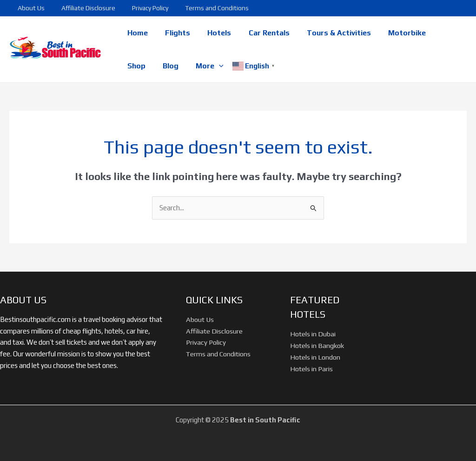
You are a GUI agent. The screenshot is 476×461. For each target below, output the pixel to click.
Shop (436, 33)
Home (136, 33)
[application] (180, 66)
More (171, 66)
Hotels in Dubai (313, 334)
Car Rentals (260, 33)
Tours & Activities (328, 33)
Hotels (213, 33)
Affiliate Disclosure (83, 8)
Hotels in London (315, 357)
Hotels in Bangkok (317, 345)
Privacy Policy (141, 8)
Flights (174, 33)
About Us (29, 8)
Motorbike (393, 33)
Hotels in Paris (311, 369)
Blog (134, 66)
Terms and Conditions (204, 8)
